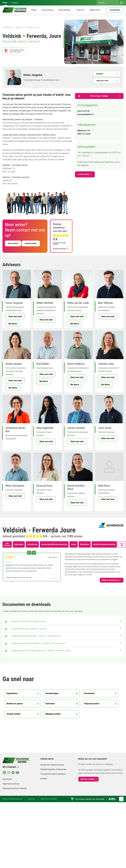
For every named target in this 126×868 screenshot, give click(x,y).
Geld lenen (50, 704)
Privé (5, 3)
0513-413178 (83, 111)
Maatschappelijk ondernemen (53, 769)
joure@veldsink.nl (85, 114)
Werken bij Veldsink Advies (52, 765)
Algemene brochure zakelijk (15, 788)
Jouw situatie (47, 10)
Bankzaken (85, 544)
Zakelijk (15, 3)
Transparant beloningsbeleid (53, 774)
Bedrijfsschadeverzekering (104, 544)
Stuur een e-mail (102, 81)
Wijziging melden (53, 714)
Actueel (44, 779)
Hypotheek (19, 544)
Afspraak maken (31, 243)
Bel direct (100, 74)
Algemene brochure (11, 784)
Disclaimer (31, 799)
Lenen (74, 544)
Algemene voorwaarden (49, 799)
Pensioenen (89, 693)
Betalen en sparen (15, 704)
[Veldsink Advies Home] (15, 10)
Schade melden (84, 174)
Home (34, 10)
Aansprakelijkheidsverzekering (54, 544)
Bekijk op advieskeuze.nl (110, 580)
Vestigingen (8, 27)
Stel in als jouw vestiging (93, 96)
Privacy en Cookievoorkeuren (13, 799)
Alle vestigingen (9, 767)
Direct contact (13, 243)
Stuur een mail (15, 316)
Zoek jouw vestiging (87, 779)
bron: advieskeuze (54, 579)
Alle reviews (7, 544)
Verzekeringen (52, 693)
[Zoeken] (121, 3)
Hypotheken (12, 693)
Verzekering (32, 544)
